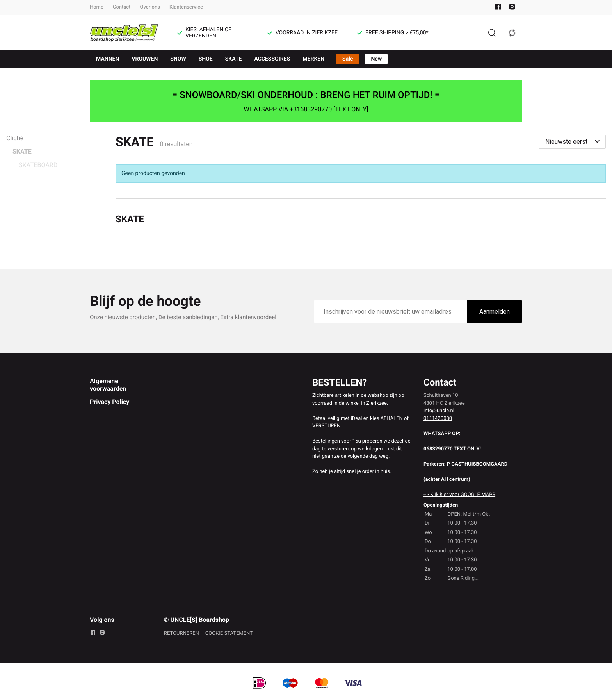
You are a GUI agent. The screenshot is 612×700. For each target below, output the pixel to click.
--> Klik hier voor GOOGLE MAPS (459, 495)
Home (97, 7)
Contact (122, 7)
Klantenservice (186, 7)
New (376, 59)
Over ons (150, 7)
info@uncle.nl (439, 411)
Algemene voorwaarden (108, 385)
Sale (348, 59)
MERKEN (313, 59)
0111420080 (438, 419)
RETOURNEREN (181, 633)
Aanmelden (495, 312)
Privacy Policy (109, 402)
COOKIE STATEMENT (229, 633)
